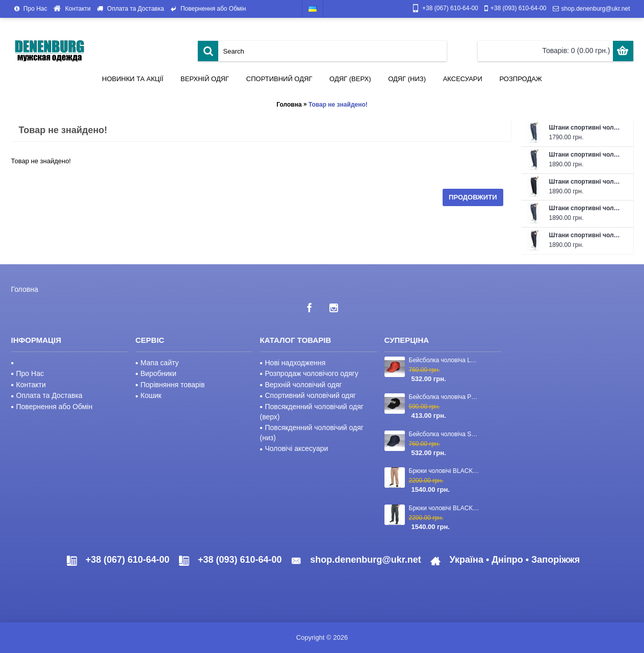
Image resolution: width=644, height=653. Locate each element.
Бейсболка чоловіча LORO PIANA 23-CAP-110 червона (445, 360)
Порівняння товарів (170, 385)
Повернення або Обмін (52, 407)
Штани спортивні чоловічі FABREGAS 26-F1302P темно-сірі (586, 208)
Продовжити (473, 197)
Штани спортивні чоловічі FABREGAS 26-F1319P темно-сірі (586, 155)
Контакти (29, 385)
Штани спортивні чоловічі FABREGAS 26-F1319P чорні (586, 182)
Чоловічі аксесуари (294, 448)
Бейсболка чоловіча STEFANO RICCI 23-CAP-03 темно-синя (445, 434)
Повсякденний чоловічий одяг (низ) (312, 433)
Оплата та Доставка (47, 395)
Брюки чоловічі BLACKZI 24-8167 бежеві (445, 471)
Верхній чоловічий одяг (301, 385)
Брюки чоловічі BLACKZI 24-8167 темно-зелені (445, 508)
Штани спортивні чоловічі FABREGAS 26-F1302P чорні (586, 235)
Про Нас (28, 373)
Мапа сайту (157, 363)
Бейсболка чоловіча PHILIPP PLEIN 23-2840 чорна (445, 397)
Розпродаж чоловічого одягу (309, 373)
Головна (289, 105)
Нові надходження (293, 363)
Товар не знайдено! (338, 105)
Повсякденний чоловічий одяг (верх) (312, 412)
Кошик (149, 395)
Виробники (156, 373)
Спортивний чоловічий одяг (308, 395)
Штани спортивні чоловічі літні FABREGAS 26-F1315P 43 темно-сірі (586, 128)
